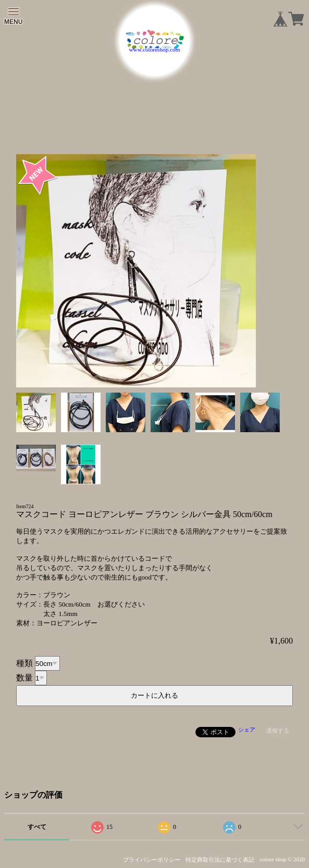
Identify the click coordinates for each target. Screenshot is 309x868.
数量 (24, 678)
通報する (278, 731)
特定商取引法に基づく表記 (220, 860)
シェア (247, 729)
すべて (37, 827)
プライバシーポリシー (152, 860)
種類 (24, 663)
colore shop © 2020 (282, 859)
